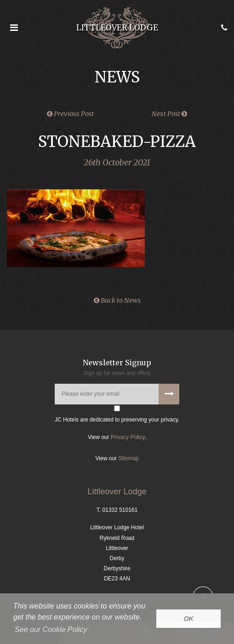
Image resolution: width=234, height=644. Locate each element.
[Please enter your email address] (117, 394)
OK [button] (188, 619)
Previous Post (70, 114)
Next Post (169, 114)
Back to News (117, 300)
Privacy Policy (128, 437)
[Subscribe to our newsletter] (169, 394)
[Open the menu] (14, 28)
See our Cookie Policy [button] (51, 629)
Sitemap (128, 458)
